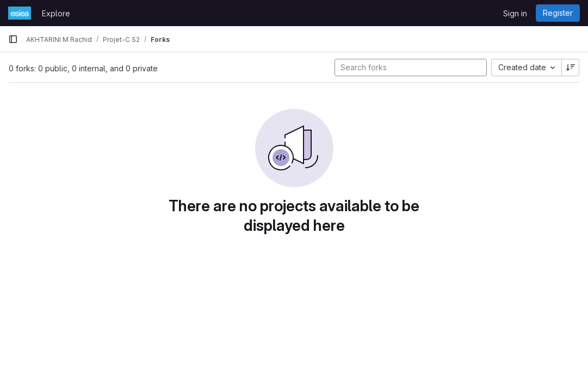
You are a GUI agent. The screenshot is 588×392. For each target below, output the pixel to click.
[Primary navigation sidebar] (13, 39)
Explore (56, 13)
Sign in (515, 13)
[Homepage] (20, 13)
